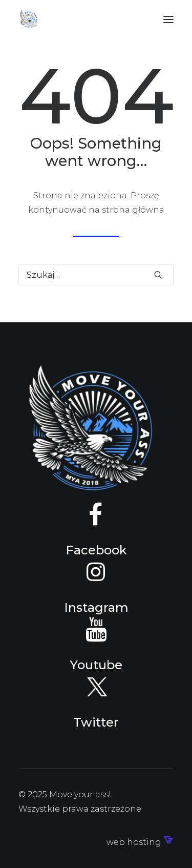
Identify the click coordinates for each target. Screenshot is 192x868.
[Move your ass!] (29, 19)
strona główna (133, 210)
